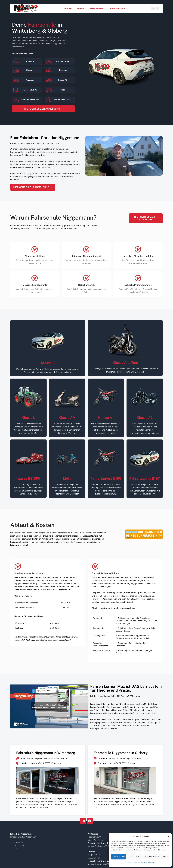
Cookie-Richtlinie (131, 862)
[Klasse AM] (49, 70)
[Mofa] (49, 90)
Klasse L (30, 70)
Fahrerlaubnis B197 (63, 100)
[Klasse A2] (49, 80)
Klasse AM (63, 70)
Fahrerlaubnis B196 (30, 100)
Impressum (152, 862)
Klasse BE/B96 (30, 90)
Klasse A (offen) (63, 61)
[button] (168, 836)
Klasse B (30, 61)
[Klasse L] (16, 70)
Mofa (63, 90)
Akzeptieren (118, 857)
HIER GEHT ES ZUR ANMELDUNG (43, 109)
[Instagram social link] (157, 8)
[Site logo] (26, 8)
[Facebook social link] (153, 8)
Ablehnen (134, 857)
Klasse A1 (30, 80)
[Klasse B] (16, 62)
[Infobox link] (125, 610)
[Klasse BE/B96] (16, 90)
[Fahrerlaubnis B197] (49, 100)
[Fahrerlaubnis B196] (16, 100)
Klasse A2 (63, 80)
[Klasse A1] (16, 80)
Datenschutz (142, 862)
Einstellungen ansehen (156, 857)
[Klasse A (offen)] (49, 62)
